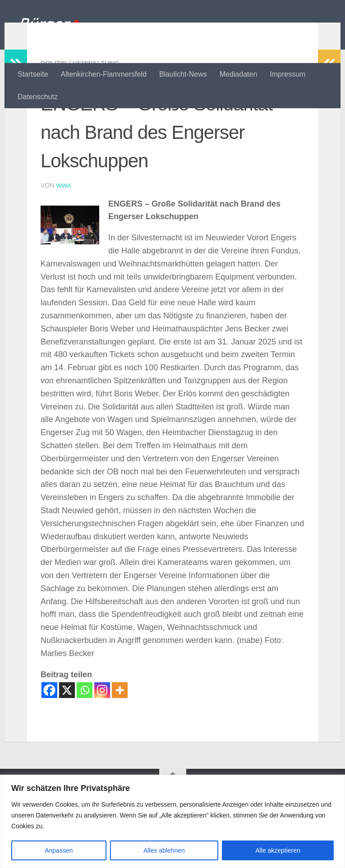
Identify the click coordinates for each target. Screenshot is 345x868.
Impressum (287, 74)
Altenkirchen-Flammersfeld (104, 74)
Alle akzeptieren (278, 850)
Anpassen (59, 850)
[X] (67, 748)
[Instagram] (102, 748)
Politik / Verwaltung (83, 122)
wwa (64, 244)
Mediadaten (239, 74)
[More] (120, 748)
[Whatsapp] (85, 748)
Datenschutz (38, 97)
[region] (172, 821)
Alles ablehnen (164, 850)
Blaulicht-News (183, 74)
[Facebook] (49, 748)
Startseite (33, 74)
